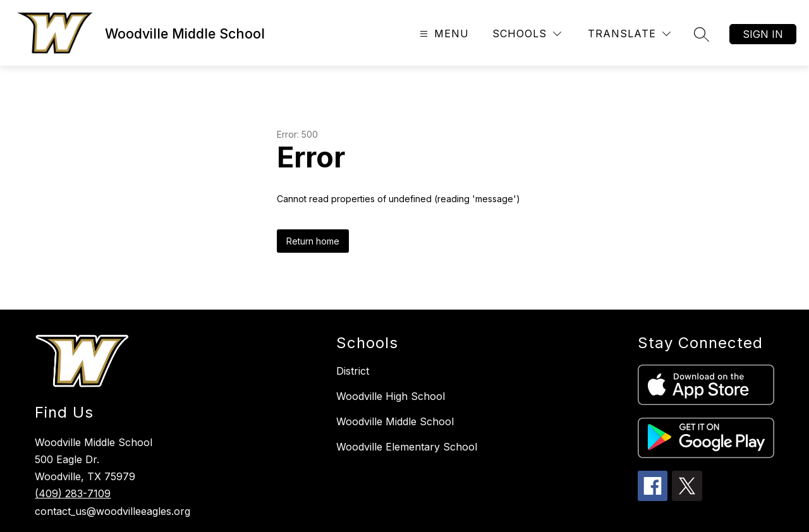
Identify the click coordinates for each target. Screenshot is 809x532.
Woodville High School (391, 396)
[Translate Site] (629, 34)
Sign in (763, 34)
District (353, 371)
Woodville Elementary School (407, 447)
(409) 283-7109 (73, 493)
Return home (313, 241)
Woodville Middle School (395, 421)
